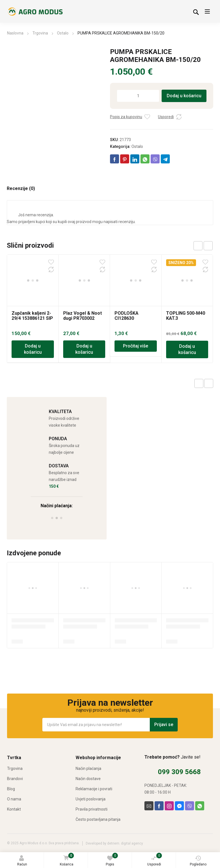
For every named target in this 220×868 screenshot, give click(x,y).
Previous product (199, 383)
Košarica (67, 860)
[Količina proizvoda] (138, 96)
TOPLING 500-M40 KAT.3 (186, 271)
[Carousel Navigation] (203, 246)
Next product (209, 383)
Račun (22, 861)
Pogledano (198, 861)
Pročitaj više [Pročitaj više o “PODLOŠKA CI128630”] (136, 302)
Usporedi (155, 860)
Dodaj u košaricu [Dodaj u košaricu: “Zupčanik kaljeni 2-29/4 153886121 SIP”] (33, 305)
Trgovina (40, 33)
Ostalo (63, 33)
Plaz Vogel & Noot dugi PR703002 (82, 271)
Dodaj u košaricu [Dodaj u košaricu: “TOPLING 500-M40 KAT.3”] (187, 305)
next (208, 246)
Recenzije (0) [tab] (21, 189)
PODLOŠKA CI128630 (126, 271)
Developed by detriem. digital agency (114, 843)
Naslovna (15, 33)
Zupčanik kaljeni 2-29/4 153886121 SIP (32, 271)
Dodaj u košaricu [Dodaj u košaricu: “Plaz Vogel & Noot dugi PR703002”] (84, 305)
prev (198, 246)
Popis (112, 860)
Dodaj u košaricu (184, 96)
